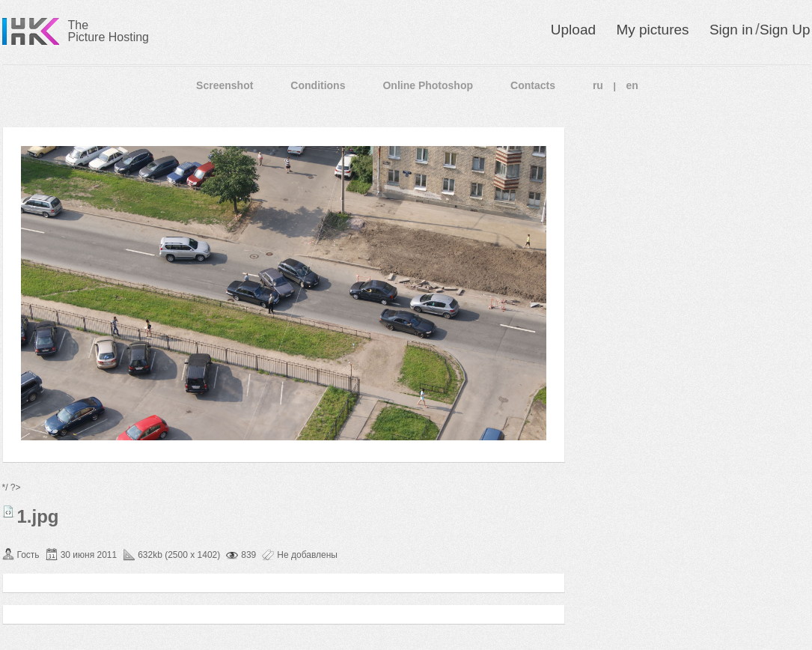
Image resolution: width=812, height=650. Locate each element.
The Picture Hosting (109, 31)
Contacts (533, 85)
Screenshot (225, 85)
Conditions (318, 85)
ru (598, 85)
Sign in (731, 30)
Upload (573, 30)
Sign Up (785, 30)
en (632, 85)
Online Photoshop (428, 85)
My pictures (652, 30)
